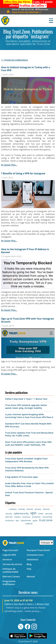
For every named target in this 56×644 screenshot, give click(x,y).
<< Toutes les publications (15, 60)
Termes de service (12, 564)
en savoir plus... (9, 165)
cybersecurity (21, 513)
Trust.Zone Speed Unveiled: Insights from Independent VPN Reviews (26, 460)
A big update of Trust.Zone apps (22, 477)
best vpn (9, 517)
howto (41, 514)
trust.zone (46, 520)
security (49, 514)
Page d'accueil (10, 550)
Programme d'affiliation (9, 583)
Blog (29, 564)
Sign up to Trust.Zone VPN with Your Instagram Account (28, 320)
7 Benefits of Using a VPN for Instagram (23, 173)
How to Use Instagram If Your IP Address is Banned (25, 251)
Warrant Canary (11, 576)
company (13, 509)
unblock (29, 524)
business (26, 517)
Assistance (32, 559)
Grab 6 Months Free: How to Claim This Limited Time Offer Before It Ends (29, 485)
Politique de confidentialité (10, 570)
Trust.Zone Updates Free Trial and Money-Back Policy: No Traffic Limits (29, 434)
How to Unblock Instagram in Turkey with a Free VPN (26, 69)
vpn (33, 513)
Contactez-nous (35, 555)
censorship (47, 517)
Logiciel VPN (9, 555)
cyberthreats (26, 520)
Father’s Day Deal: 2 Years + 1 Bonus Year (26, 399)
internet (30, 509)
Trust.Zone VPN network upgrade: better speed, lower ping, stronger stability (26, 407)
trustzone (10, 520)
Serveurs (7, 559)
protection (36, 517)
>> (27, 12)
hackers (18, 517)
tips (17, 520)
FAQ (29, 569)
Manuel (31, 576)
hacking (21, 509)
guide (35, 520)
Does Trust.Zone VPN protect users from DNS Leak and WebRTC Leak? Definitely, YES (28, 443)
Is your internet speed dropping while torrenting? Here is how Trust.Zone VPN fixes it (29, 416)
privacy (38, 509)
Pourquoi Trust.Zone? (38, 550)
